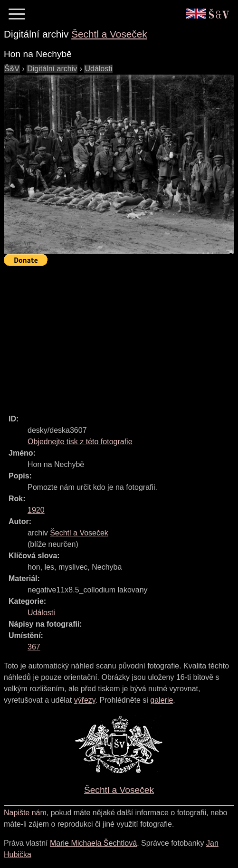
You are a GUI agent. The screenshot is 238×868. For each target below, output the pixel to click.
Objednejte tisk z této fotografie (80, 442)
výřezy (85, 700)
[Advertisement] (121, 336)
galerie (162, 700)
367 (34, 647)
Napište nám (25, 813)
